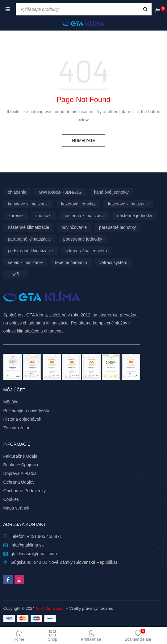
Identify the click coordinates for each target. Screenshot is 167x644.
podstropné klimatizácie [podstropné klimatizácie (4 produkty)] (31, 251)
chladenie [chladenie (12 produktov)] (17, 192)
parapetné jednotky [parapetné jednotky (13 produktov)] (117, 227)
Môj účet (12, 402)
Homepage (83, 140)
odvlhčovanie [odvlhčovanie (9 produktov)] (74, 227)
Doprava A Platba (20, 473)
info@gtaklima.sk (27, 545)
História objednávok (22, 419)
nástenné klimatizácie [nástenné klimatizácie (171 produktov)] (29, 227)
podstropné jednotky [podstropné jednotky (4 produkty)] (83, 239)
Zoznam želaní (18, 428)
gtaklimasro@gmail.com (34, 554)
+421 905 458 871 (44, 536)
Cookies (11, 499)
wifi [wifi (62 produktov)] (15, 274)
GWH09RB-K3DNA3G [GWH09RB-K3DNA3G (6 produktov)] (60, 192)
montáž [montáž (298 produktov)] (44, 216)
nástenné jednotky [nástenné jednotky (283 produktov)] (135, 216)
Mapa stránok (17, 508)
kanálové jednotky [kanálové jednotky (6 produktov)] (111, 192)
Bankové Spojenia (21, 465)
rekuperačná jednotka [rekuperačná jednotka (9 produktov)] (86, 251)
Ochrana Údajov (19, 482)
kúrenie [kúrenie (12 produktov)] (16, 216)
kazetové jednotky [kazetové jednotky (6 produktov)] (78, 204)
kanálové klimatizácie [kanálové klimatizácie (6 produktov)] (28, 204)
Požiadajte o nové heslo (26, 411)
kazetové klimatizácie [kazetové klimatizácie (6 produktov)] (128, 204)
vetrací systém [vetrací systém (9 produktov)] (113, 262)
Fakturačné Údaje (21, 456)
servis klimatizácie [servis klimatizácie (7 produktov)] (25, 262)
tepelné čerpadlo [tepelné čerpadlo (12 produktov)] (71, 262)
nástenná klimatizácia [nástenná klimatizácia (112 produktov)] (84, 216)
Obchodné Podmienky (25, 491)
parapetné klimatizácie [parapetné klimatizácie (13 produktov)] (29, 239)
